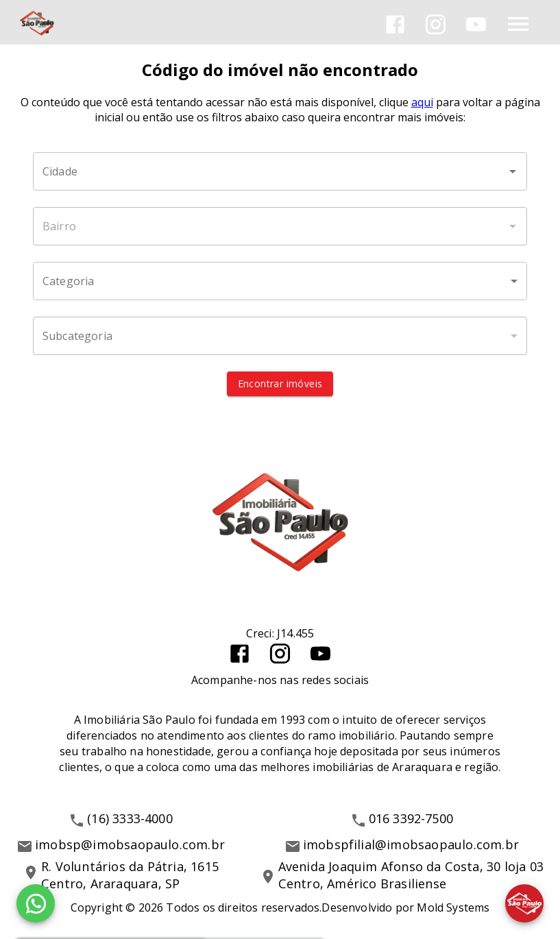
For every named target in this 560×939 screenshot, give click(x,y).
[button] (280, 281)
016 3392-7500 (411, 818)
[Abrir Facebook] (395, 24)
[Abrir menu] (518, 24)
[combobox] (280, 171)
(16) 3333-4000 (130, 818)
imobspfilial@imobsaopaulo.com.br (411, 844)
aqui (422, 102)
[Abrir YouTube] (476, 24)
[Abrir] (513, 171)
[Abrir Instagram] (436, 24)
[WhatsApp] (36, 903)
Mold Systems (453, 907)
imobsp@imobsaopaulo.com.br (130, 844)
